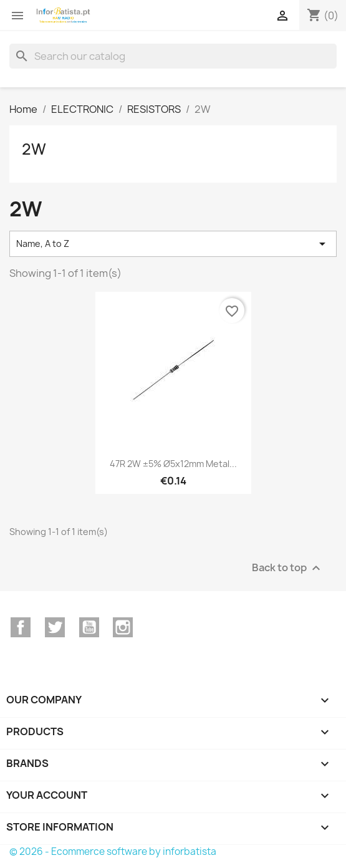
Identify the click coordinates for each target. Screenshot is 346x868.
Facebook (21, 627)
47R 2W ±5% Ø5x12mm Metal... (173, 464)
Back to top (288, 568)
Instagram (123, 627)
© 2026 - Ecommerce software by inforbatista (113, 851)
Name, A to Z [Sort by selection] (173, 244)
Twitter (55, 627)
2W (34, 149)
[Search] (173, 56)
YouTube (89, 627)
